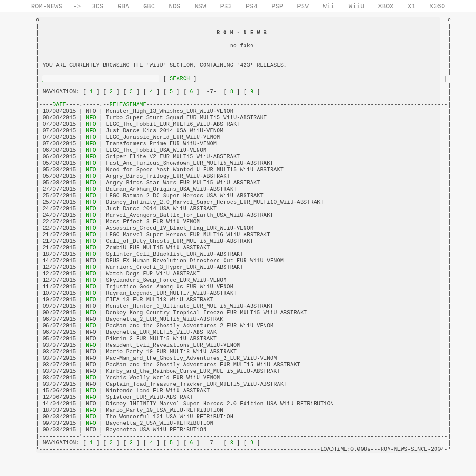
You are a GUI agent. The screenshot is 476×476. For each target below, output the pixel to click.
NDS (175, 7)
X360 (437, 7)
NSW (200, 7)
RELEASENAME (128, 105)
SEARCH (180, 79)
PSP (277, 7)
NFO (91, 118)
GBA (123, 7)
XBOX (386, 7)
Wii (328, 7)
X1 (412, 7)
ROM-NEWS (47, 7)
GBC (149, 7)
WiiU (357, 7)
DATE (59, 105)
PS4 (252, 7)
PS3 (226, 7)
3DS (98, 7)
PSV (303, 7)
